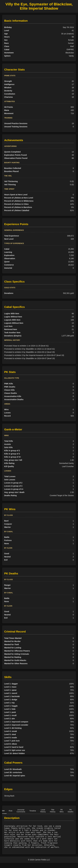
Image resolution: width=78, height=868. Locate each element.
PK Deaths (71, 811)
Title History (53, 811)
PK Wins (62, 811)
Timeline (33, 811)
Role (11, 811)
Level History (43, 811)
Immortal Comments (21, 811)
